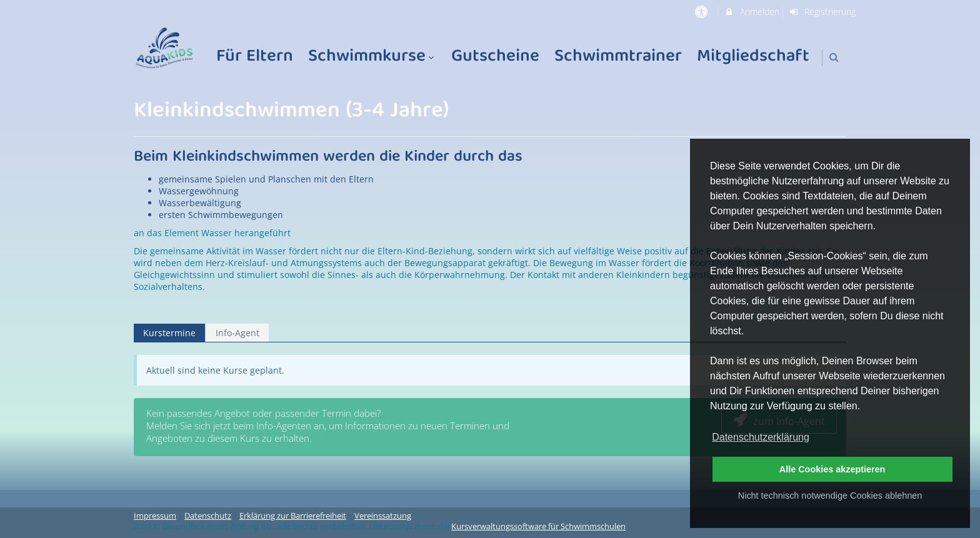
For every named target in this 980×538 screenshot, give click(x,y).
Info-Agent (237, 333)
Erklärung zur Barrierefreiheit (293, 516)
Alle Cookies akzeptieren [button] (832, 469)
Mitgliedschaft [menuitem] (753, 57)
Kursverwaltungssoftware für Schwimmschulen (538, 526)
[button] (834, 57)
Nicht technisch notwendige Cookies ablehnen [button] (830, 496)
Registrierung (822, 12)
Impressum (155, 516)
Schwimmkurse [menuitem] (372, 57)
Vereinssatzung (383, 516)
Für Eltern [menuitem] (255, 57)
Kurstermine (169, 333)
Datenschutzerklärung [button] (761, 437)
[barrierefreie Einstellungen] (702, 12)
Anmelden (752, 12)
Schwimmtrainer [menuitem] (618, 57)
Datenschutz (208, 516)
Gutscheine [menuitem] (495, 57)
